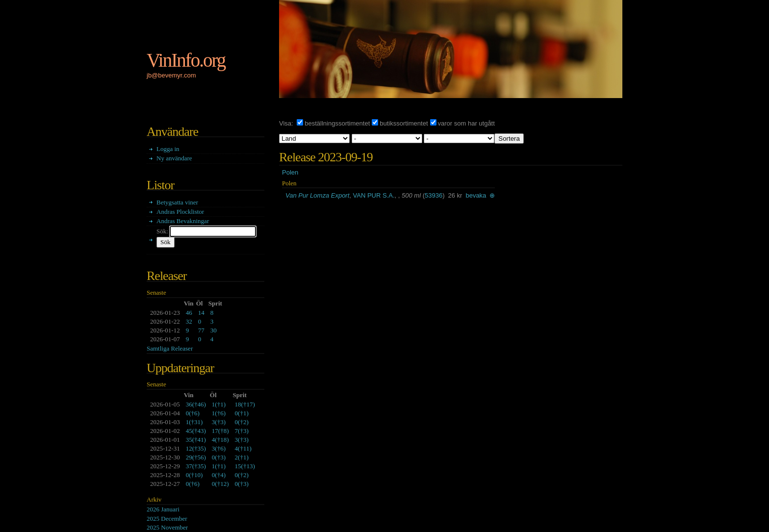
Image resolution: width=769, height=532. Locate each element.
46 (189, 313)
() (196, 404)
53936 (434, 195)
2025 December (167, 519)
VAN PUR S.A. (374, 195)
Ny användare (174, 158)
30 (214, 330)
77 (201, 330)
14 (201, 313)
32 (189, 321)
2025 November (167, 527)
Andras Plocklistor (180, 212)
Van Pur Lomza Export (317, 195)
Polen (290, 172)
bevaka (476, 195)
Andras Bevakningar (183, 221)
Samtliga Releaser (170, 348)
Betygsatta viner (177, 202)
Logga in (168, 149)
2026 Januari (163, 509)
